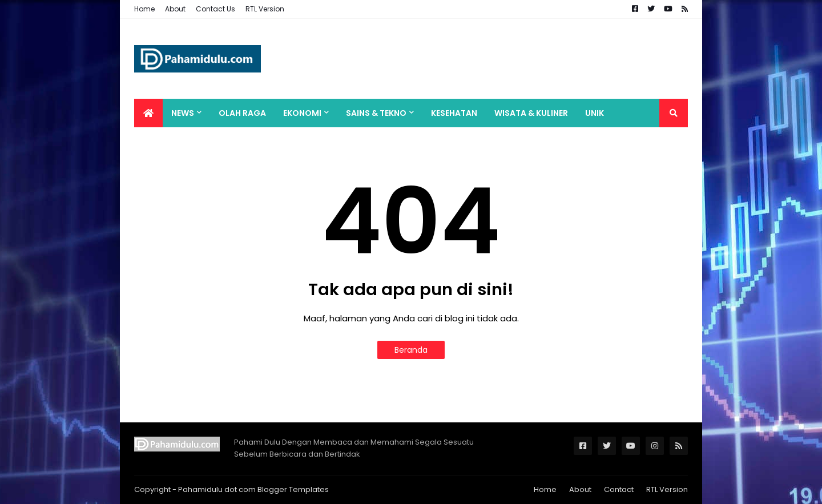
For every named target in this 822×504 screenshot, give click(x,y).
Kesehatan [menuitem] (454, 113)
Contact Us (215, 9)
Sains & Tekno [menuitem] (376, 113)
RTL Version (265, 9)
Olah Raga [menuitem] (242, 113)
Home (144, 9)
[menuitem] (148, 113)
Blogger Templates (293, 489)
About (175, 9)
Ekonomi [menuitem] (302, 113)
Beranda (411, 350)
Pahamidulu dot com (217, 489)
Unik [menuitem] (595, 113)
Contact (619, 489)
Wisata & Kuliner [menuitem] (531, 113)
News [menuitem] (183, 113)
